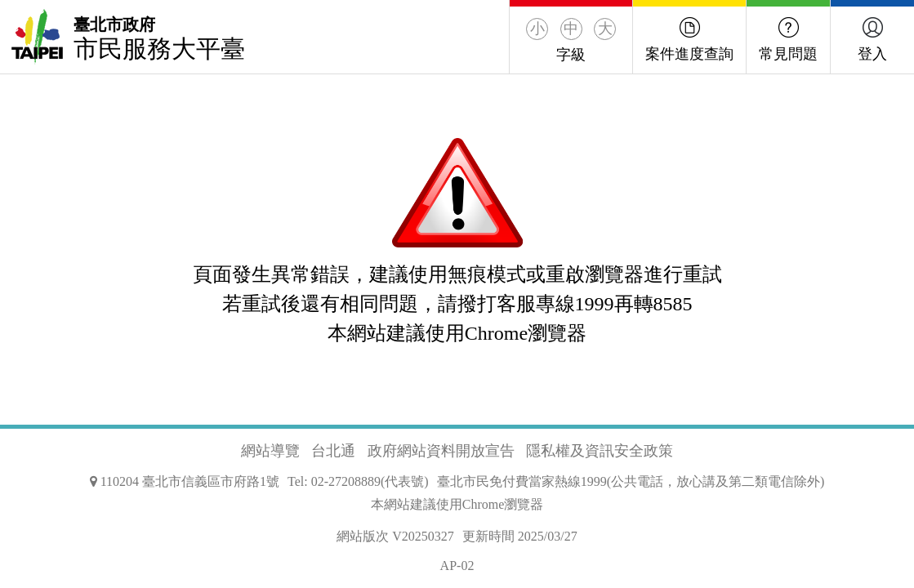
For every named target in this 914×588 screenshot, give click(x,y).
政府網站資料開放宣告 (441, 451)
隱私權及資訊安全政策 (600, 451)
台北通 (333, 451)
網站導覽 (270, 451)
